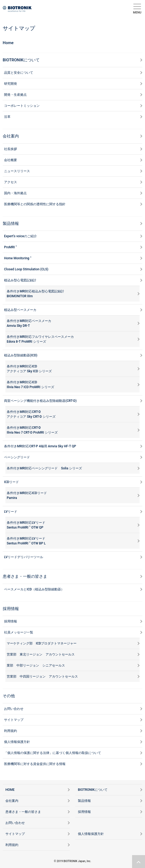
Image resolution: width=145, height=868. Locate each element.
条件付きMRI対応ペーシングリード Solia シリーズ (44, 468)
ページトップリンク (139, 862)
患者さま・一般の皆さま (25, 576)
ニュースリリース (17, 171)
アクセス (11, 182)
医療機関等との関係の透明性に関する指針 (35, 204)
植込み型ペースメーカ (20, 310)
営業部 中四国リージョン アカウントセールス (42, 676)
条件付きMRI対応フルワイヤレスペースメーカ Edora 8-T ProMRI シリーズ (40, 339)
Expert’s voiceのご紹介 (20, 236)
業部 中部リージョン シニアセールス (36, 665)
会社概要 (11, 160)
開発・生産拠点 (15, 95)
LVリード (11, 512)
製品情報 (11, 224)
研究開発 (11, 84)
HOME (10, 790)
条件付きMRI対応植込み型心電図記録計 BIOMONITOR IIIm (35, 294)
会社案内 (11, 136)
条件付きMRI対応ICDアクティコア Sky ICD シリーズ (29, 369)
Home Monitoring (18, 258)
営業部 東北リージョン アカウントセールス (41, 654)
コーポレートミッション (22, 106)
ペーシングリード (17, 457)
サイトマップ (14, 720)
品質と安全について (19, 73)
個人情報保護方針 (17, 742)
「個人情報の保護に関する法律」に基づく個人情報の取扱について (53, 753)
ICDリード (11, 482)
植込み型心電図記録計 (20, 280)
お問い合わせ (14, 709)
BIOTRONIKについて (21, 60)
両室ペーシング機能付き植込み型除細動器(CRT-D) (40, 401)
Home (8, 43)
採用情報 (11, 621)
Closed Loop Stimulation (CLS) (26, 269)
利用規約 (11, 731)
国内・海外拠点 (15, 193)
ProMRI (11, 247)
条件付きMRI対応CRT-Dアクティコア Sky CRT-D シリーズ (31, 414)
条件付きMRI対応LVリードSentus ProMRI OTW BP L (26, 541)
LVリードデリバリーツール (24, 557)
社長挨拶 (11, 149)
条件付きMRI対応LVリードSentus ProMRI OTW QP (26, 525)
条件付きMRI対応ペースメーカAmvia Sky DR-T (29, 323)
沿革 (7, 117)
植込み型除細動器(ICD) (21, 355)
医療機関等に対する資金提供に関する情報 (35, 764)
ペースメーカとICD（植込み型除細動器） (34, 589)
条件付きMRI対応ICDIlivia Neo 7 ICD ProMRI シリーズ (30, 385)
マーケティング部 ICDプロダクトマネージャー (42, 643)
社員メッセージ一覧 (19, 632)
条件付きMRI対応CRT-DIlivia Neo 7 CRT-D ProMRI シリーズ (32, 430)
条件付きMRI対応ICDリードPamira (27, 495)
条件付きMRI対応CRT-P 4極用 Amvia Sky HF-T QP (40, 446)
